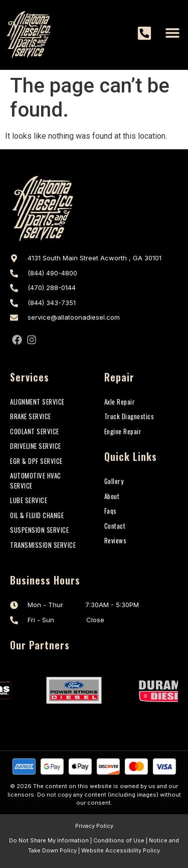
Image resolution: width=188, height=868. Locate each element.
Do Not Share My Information (49, 840)
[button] (172, 32)
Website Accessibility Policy (121, 850)
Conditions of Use (119, 840)
